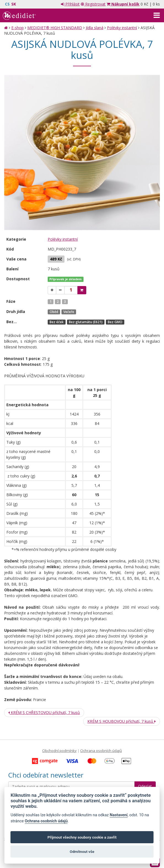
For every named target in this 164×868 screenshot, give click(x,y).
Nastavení (119, 815)
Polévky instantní (122, 28)
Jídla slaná (95, 28)
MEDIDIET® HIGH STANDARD (55, 28)
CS (7, 4)
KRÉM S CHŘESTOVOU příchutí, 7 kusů (44, 712)
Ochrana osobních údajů (101, 751)
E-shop (18, 28)
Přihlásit (70, 4)
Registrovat (93, 4)
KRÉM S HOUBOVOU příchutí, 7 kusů (122, 721)
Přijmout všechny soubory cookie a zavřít (82, 837)
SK (14, 4)
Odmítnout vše (82, 851)
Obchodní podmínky (59, 751)
